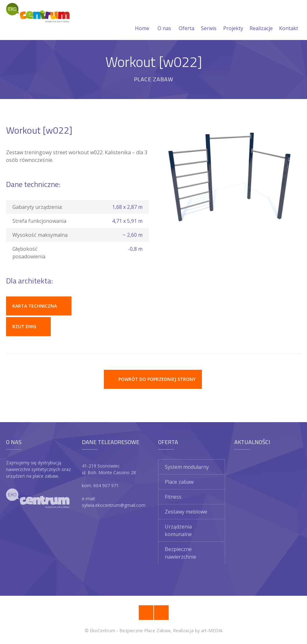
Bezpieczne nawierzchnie (180, 553)
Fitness (173, 497)
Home (142, 21)
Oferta (187, 21)
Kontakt (289, 21)
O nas (164, 21)
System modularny (187, 467)
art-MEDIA (212, 631)
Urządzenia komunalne (178, 530)
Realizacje (261, 21)
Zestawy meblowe (186, 512)
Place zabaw (179, 482)
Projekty (233, 21)
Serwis (209, 21)
